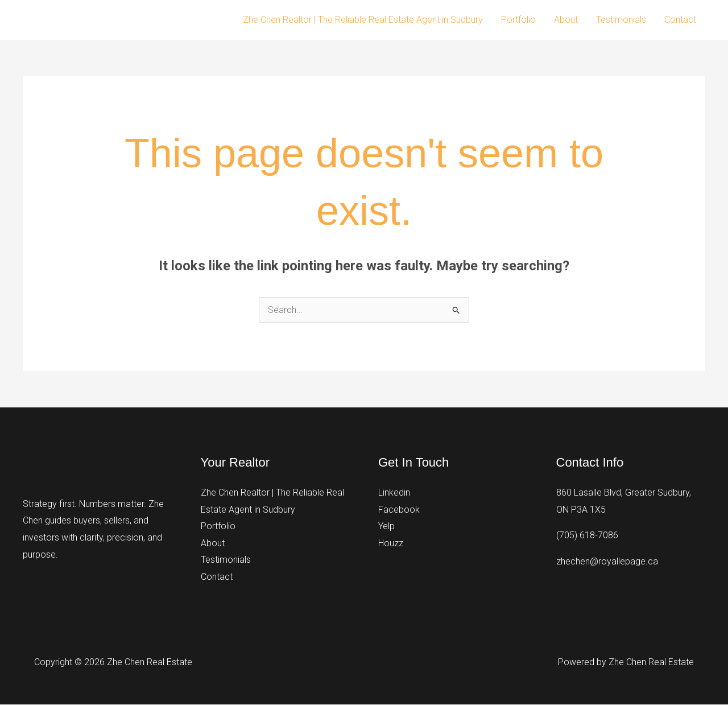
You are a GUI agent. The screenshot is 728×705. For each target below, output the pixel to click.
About (566, 20)
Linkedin (394, 492)
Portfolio (518, 20)
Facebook (399, 510)
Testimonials (621, 20)
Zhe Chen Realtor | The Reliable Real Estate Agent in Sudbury (363, 20)
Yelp (386, 526)
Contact (680, 20)
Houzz (391, 543)
